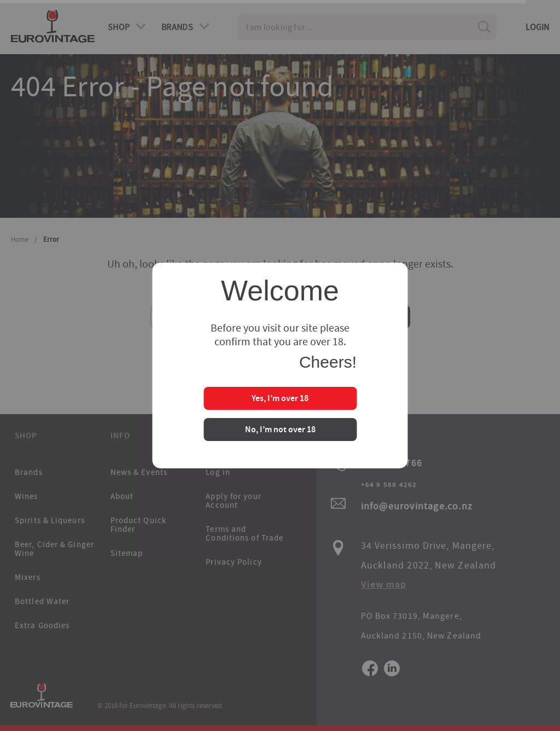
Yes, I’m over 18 (280, 399)
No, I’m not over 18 (280, 430)
